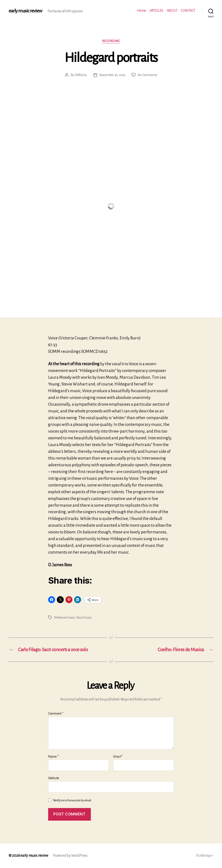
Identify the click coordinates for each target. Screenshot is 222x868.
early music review (25, 11)
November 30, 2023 (112, 75)
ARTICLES (156, 11)
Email (118, 757)
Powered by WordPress (70, 856)
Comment (56, 714)
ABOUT (172, 11)
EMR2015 (81, 75)
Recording (111, 41)
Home (142, 11)
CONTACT (188, 11)
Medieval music (64, 617)
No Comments (147, 75)
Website (54, 778)
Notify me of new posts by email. (72, 800)
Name (53, 757)
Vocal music (84, 617)
